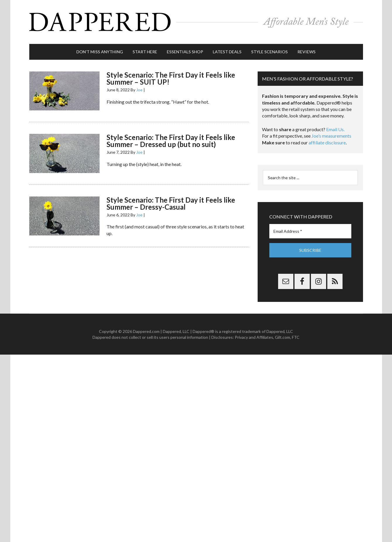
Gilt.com (283, 337)
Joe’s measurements (331, 136)
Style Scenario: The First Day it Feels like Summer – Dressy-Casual (171, 203)
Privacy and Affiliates (254, 337)
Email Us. (335, 129)
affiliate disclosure (327, 142)
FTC (296, 337)
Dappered (196, 22)
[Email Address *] (310, 231)
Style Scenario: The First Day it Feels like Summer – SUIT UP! (171, 78)
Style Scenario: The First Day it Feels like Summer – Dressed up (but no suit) (171, 141)
